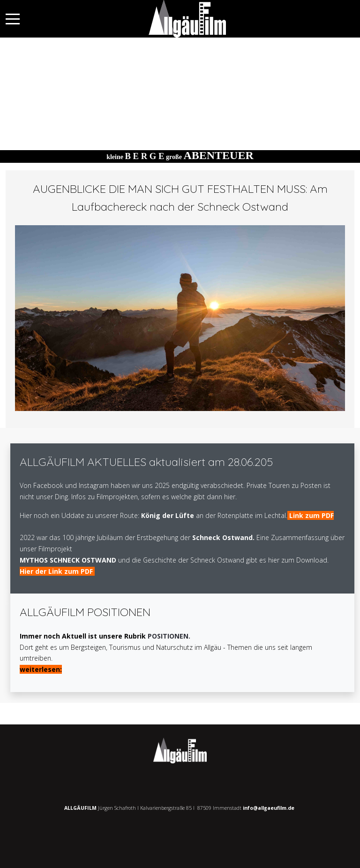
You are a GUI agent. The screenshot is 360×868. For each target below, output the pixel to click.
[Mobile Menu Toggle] (13, 19)
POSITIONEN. (169, 636)
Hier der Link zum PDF (57, 571)
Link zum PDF (311, 515)
